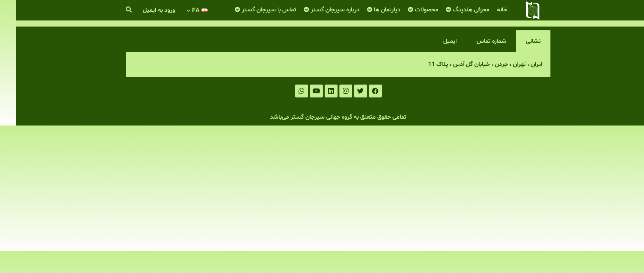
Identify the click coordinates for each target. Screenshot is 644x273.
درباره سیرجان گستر (319, 10)
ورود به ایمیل (143, 10)
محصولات (410, 10)
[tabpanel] (322, 65)
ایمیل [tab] (434, 41)
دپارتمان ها (371, 10)
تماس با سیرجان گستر (253, 10)
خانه (486, 10)
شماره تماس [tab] (475, 41)
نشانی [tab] (517, 41)
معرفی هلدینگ (455, 10)
